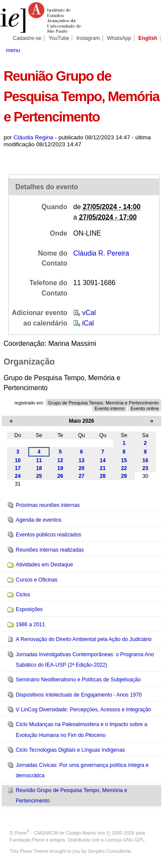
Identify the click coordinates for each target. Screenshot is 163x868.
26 (60, 476)
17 (18, 468)
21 (103, 468)
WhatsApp (119, 38)
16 (145, 460)
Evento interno (110, 408)
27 (82, 476)
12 (60, 460)
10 (18, 460)
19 (60, 468)
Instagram (88, 38)
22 (124, 468)
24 (18, 476)
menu (13, 50)
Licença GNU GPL (125, 840)
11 (39, 460)
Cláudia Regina (33, 137)
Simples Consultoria (109, 851)
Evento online (145, 408)
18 (39, 468)
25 (39, 476)
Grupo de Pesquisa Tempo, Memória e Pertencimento (103, 403)
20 (82, 468)
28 (103, 476)
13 (82, 460)
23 (145, 468)
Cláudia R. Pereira (101, 253)
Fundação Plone (27, 840)
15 (124, 460)
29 (124, 476)
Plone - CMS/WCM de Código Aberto (56, 833)
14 (103, 460)
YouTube (59, 38)
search (152, 49)
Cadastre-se (27, 38)
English (148, 38)
